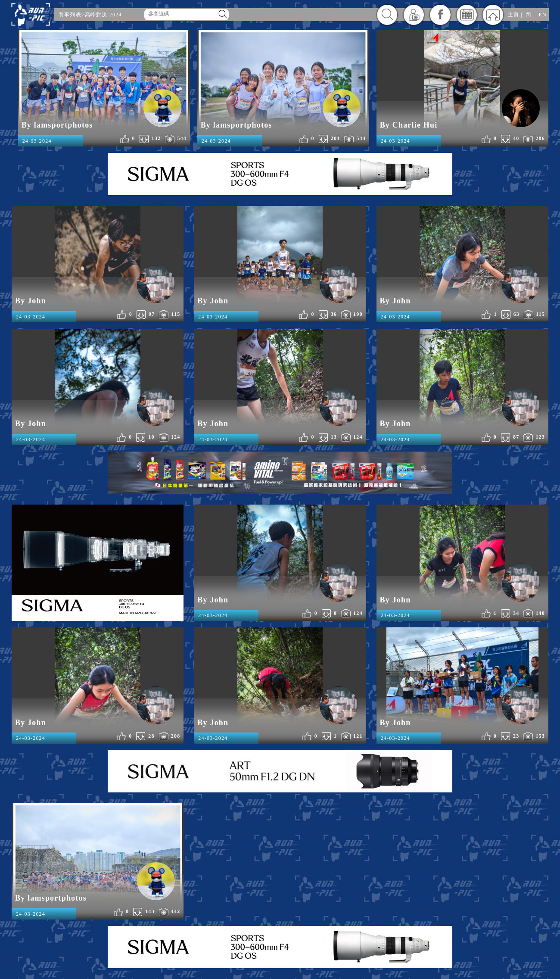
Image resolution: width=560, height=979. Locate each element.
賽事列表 (70, 15)
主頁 (513, 15)
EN (543, 15)
